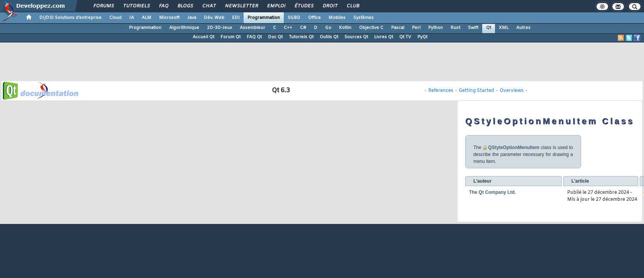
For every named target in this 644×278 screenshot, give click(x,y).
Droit (330, 6)
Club (353, 6)
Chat (209, 6)
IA (132, 18)
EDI (236, 18)
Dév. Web (214, 18)
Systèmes (364, 18)
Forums (103, 6)
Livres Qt (384, 37)
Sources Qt (356, 37)
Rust (455, 28)
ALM (147, 18)
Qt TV (405, 37)
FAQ (163, 6)
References (441, 91)
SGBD (294, 18)
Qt (489, 28)
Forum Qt (230, 37)
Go (328, 28)
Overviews (512, 91)
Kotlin (345, 28)
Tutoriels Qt (301, 37)
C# (303, 28)
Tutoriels (136, 6)
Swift (473, 28)
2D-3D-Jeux (219, 28)
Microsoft (169, 18)
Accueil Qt (203, 37)
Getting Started (476, 91)
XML (504, 28)
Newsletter (241, 6)
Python (436, 28)
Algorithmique (184, 28)
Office (314, 18)
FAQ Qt (254, 37)
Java (192, 18)
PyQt (422, 37)
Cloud (115, 18)
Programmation (264, 18)
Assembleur (253, 28)
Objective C (371, 28)
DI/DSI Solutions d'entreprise (70, 18)
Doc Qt (275, 37)
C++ (288, 28)
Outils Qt (329, 37)
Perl (416, 28)
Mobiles (337, 18)
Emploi (276, 6)
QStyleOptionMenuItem (514, 147)
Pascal (398, 28)
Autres (523, 28)
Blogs (185, 6)
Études (304, 6)
